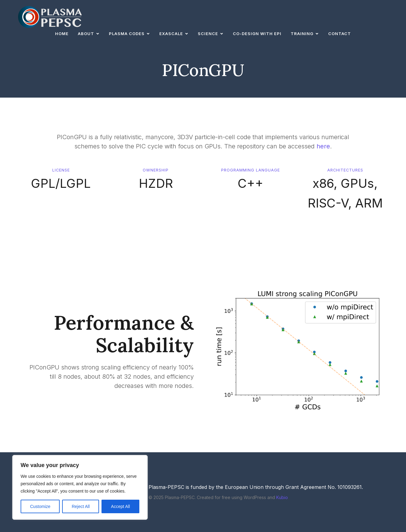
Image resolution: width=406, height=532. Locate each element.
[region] (80, 487)
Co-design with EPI (257, 34)
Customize (40, 506)
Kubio (282, 497)
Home (62, 34)
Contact (340, 34)
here (323, 146)
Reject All (81, 506)
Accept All (120, 506)
